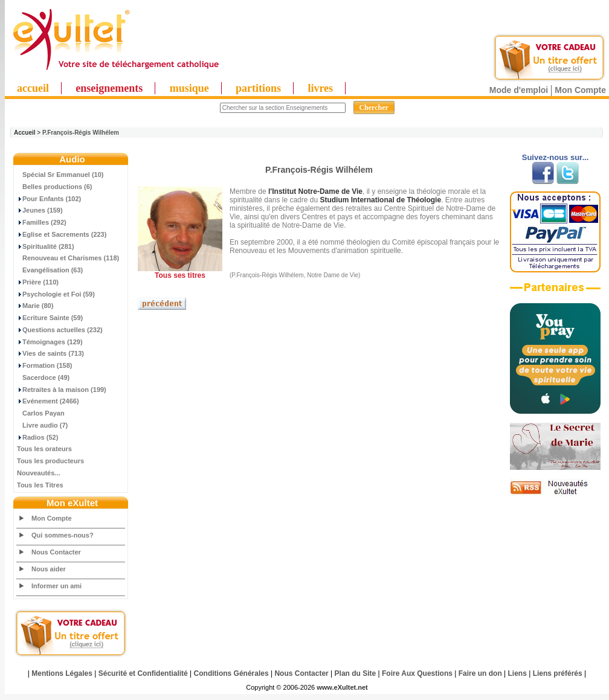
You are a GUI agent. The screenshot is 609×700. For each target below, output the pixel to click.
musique (189, 88)
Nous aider (49, 569)
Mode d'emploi (519, 90)
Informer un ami (56, 586)
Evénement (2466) (48, 401)
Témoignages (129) (50, 342)
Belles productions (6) (55, 187)
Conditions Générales (231, 673)
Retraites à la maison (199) (62, 390)
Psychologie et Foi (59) (56, 294)
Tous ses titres (180, 275)
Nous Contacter (56, 552)
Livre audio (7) (42, 425)
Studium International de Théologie (380, 200)
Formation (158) (45, 365)
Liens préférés (558, 673)
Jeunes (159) (40, 210)
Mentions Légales (62, 673)
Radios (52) (37, 437)
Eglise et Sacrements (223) (62, 234)
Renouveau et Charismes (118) (68, 258)
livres (320, 88)
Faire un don (480, 673)
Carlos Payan (41, 413)
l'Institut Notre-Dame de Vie (315, 191)
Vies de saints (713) (50, 353)
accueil (33, 88)
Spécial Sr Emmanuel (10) (60, 175)
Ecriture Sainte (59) (50, 318)
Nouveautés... (39, 473)
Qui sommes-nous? (63, 535)
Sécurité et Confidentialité (143, 673)
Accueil (25, 133)
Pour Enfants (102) (49, 199)
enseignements (109, 88)
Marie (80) (35, 306)
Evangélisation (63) (50, 270)
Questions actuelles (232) (60, 330)
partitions (258, 88)
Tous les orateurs (44, 449)
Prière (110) (38, 282)
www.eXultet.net (342, 687)
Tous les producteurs (50, 461)
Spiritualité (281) (46, 246)
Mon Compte (580, 90)
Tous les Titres (40, 485)
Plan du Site (356, 673)
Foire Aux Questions (417, 673)
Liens (517, 673)
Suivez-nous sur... (556, 157)
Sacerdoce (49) (43, 377)
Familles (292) (42, 222)
